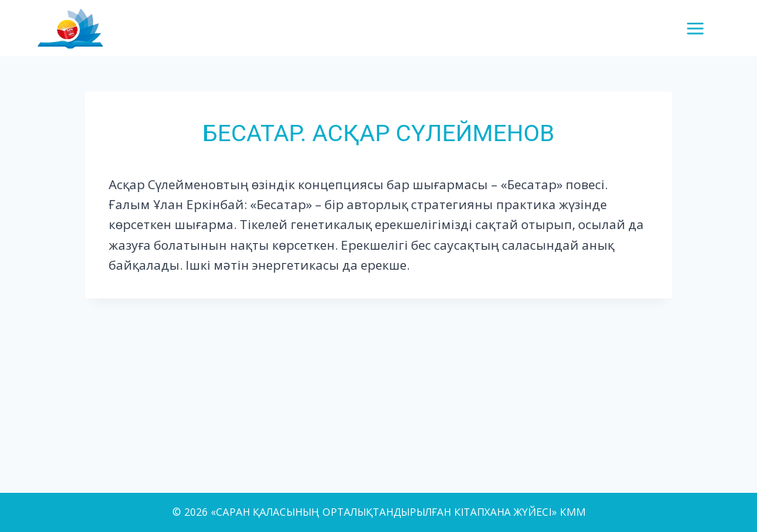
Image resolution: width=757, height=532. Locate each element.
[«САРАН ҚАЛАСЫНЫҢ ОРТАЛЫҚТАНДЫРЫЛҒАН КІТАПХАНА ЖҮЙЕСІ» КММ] (76, 28)
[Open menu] (701, 28)
